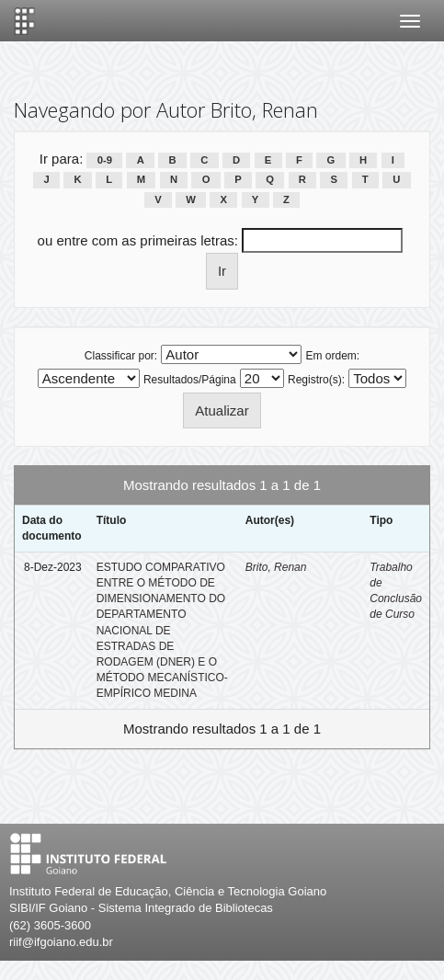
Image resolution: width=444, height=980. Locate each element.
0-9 (105, 160)
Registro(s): (316, 380)
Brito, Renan (276, 567)
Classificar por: (121, 356)
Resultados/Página (190, 380)
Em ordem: (333, 356)
